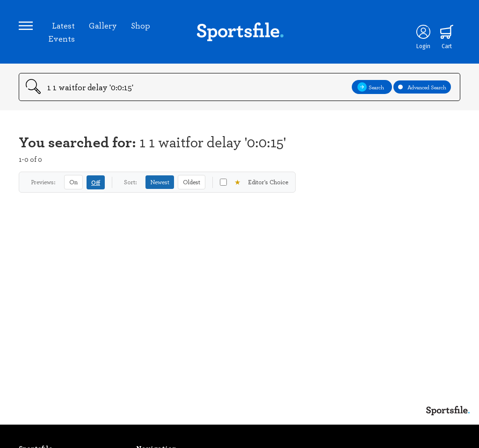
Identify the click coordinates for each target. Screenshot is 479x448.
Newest (160, 182)
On (73, 182)
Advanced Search (422, 87)
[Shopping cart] (447, 32)
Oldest (192, 182)
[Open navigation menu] (26, 26)
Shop (141, 25)
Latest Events (62, 32)
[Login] (423, 32)
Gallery (103, 25)
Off (96, 182)
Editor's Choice (254, 182)
